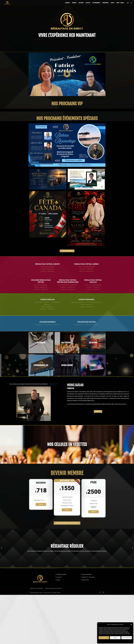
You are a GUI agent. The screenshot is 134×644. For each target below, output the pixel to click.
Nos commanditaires (96, 3)
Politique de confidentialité (36, 588)
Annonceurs (59, 577)
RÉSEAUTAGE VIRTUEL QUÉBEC (87, 264)
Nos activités (81, 3)
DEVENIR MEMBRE (67, 365)
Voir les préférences (127, 638)
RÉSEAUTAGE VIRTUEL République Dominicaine (68, 281)
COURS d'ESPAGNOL (87, 300)
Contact (118, 3)
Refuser (115, 638)
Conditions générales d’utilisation (53, 588)
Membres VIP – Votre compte (88, 577)
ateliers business (47, 322)
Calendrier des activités (61, 574)
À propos (112, 3)
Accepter (104, 638)
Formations (74, 3)
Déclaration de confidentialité (119, 641)
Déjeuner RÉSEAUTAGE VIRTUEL (41, 281)
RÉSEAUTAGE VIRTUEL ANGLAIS (93, 281)
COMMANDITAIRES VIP (41, 365)
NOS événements (67, 343)
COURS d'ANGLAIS (47, 300)
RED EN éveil (93, 343)
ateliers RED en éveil (87, 322)
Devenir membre (105, 3)
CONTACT (93, 365)
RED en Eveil (88, 3)
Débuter (41, 504)
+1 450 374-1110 (53, 384)
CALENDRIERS (67, 3)
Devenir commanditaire (87, 574)
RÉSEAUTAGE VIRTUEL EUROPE (47, 264)
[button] (131, 624)
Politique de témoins (109, 641)
